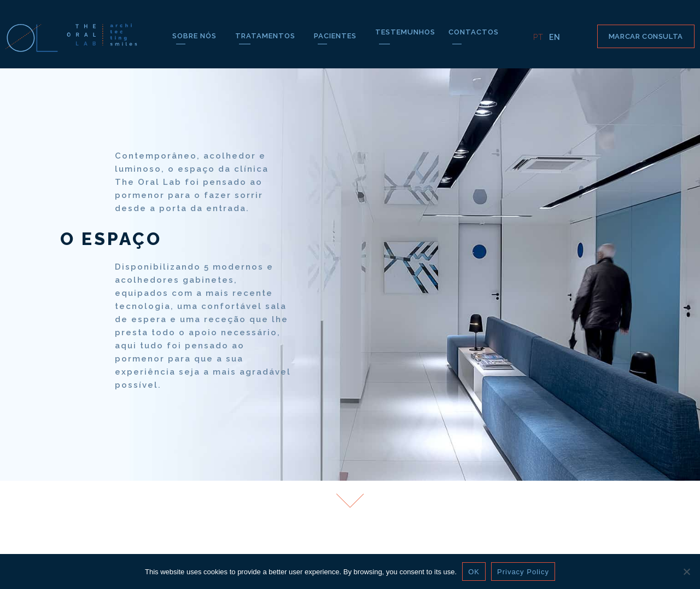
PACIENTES (338, 36)
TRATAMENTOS (268, 36)
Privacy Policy (523, 572)
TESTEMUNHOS (405, 32)
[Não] (686, 571)
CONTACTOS (474, 32)
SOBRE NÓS (197, 36)
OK (474, 572)
